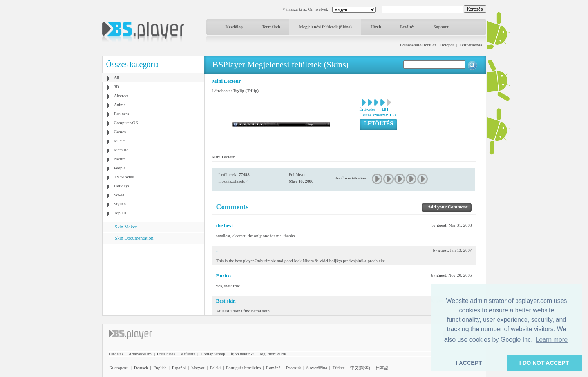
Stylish (120, 204)
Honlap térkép (213, 354)
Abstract (121, 96)
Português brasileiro (243, 368)
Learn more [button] (552, 340)
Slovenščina (317, 368)
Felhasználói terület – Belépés (427, 45)
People (120, 168)
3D (117, 87)
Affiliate (188, 354)
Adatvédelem (140, 354)
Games (120, 132)
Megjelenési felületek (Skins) (325, 27)
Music (119, 141)
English (160, 368)
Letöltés (407, 27)
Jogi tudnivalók (273, 354)
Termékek (271, 27)
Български (119, 368)
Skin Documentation (134, 238)
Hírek (376, 27)
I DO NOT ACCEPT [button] (544, 363)
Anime (120, 105)
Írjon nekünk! (242, 354)
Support (441, 27)
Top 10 (120, 213)
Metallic (121, 150)
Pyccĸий (293, 368)
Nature (120, 159)
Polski (215, 368)
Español (179, 368)
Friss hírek (166, 354)
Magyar (198, 368)
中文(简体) (360, 368)
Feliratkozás (470, 45)
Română (273, 368)
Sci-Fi (119, 195)
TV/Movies (124, 177)
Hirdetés (116, 354)
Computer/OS (126, 123)
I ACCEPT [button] (469, 363)
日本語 (382, 368)
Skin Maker (126, 227)
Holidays (122, 186)
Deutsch (141, 368)
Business (122, 114)
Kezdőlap (234, 27)
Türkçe (339, 368)
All (117, 78)
